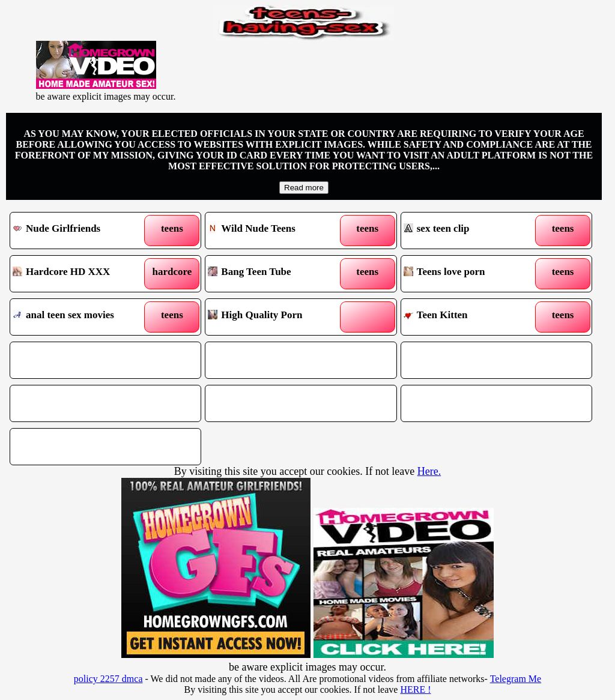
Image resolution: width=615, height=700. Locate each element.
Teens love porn (472, 274)
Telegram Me (516, 679)
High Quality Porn (276, 317)
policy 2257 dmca (108, 679)
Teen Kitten (472, 317)
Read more (304, 188)
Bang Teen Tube (276, 274)
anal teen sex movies (81, 317)
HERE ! (415, 689)
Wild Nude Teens (276, 231)
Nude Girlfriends (81, 231)
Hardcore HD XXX (81, 274)
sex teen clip (472, 231)
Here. (429, 471)
